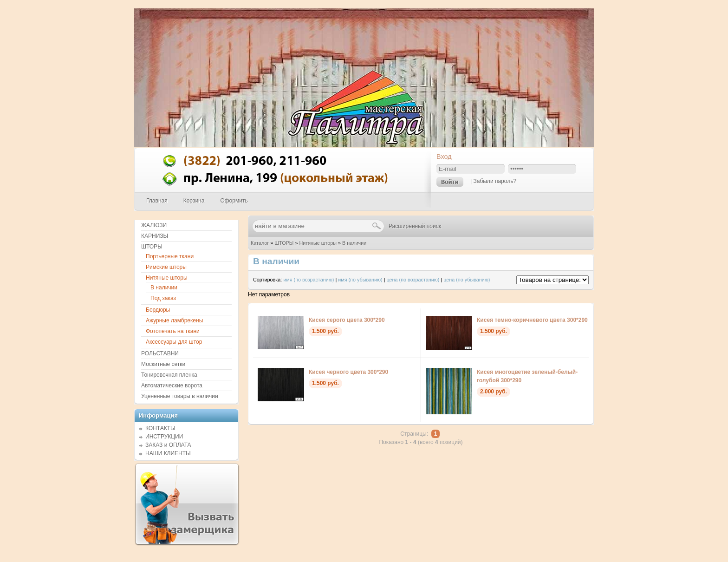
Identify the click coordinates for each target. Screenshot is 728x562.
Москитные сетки (163, 364)
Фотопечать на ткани (173, 331)
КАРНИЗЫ (155, 236)
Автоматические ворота (172, 386)
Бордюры (158, 310)
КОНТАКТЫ (160, 428)
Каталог (260, 243)
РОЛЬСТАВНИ (160, 353)
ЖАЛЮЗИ (154, 225)
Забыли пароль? (495, 181)
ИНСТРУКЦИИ (164, 437)
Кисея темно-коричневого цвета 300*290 (532, 320)
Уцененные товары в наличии (180, 396)
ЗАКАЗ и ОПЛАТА (168, 445)
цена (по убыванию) (467, 280)
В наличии (354, 243)
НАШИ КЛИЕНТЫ (168, 453)
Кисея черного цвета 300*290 (348, 372)
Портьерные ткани (170, 256)
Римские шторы (166, 267)
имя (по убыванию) (360, 280)
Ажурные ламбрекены (174, 320)
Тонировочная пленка (169, 375)
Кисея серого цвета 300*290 (347, 320)
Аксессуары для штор (174, 342)
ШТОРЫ (284, 243)
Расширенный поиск (415, 226)
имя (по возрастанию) (309, 280)
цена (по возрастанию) (413, 280)
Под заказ (163, 298)
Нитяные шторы (318, 243)
